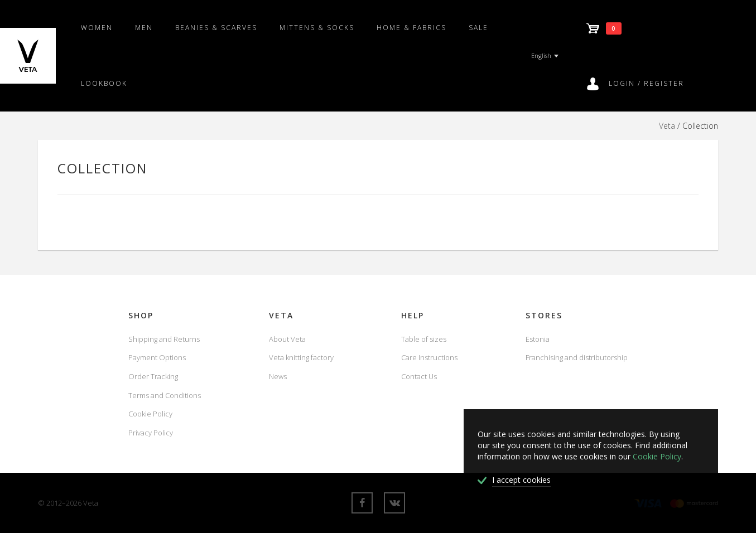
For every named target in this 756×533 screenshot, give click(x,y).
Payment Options (157, 357)
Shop (141, 315)
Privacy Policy (151, 433)
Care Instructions (429, 357)
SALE (478, 28)
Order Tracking (153, 376)
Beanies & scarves (216, 28)
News (278, 376)
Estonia (538, 339)
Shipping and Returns (164, 339)
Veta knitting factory (301, 357)
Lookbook (104, 83)
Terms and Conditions (165, 395)
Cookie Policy (150, 414)
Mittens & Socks (317, 28)
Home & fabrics (411, 28)
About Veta (287, 339)
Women (97, 28)
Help (413, 315)
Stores (544, 315)
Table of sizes (424, 339)
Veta (667, 126)
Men (144, 28)
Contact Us (419, 376)
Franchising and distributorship (577, 357)
